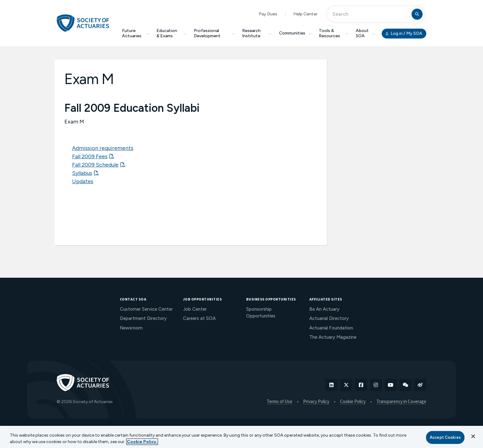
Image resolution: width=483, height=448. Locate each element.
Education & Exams (171, 33)
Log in (404, 34)
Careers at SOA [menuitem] (199, 318)
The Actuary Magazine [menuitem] (333, 337)
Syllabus (82, 173)
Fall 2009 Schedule (95, 165)
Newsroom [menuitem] (131, 328)
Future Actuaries (136, 33)
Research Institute (257, 33)
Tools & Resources (334, 33)
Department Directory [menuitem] (143, 318)
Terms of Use (280, 402)
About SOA (365, 33)
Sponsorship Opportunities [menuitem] (261, 313)
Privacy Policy (316, 402)
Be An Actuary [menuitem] (324, 309)
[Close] (473, 436)
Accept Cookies (445, 437)
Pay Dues (268, 14)
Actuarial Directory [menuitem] (329, 318)
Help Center (305, 14)
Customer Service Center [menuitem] (146, 309)
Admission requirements (103, 148)
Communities (295, 33)
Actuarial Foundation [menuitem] (331, 328)
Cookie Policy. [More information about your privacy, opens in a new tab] (142, 442)
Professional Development (214, 33)
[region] (241, 437)
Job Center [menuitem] (195, 309)
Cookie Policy (353, 402)
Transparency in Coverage (401, 402)
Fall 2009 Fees (90, 156)
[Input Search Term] (370, 14)
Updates (83, 181)
